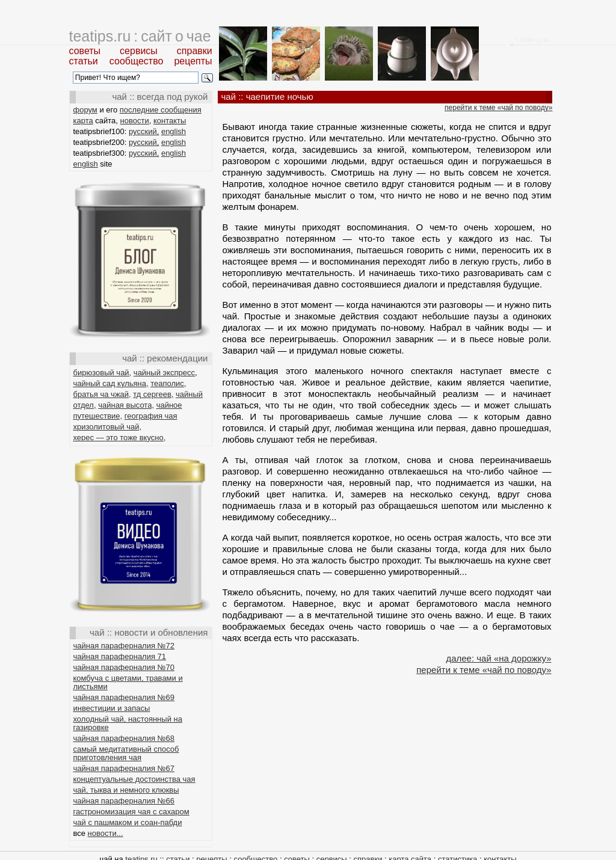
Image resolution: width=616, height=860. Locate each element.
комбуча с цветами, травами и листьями (128, 682)
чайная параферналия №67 (124, 768)
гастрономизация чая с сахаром (131, 812)
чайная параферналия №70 (124, 667)
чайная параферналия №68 (124, 738)
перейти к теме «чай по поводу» (498, 108)
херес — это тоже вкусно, (120, 438)
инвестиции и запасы (112, 708)
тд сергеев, (153, 394)
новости (135, 121)
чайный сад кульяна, (111, 383)
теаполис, (168, 383)
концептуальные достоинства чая (134, 779)
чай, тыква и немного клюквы (126, 790)
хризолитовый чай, (108, 427)
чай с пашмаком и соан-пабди (128, 822)
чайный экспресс (164, 373)
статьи (84, 61)
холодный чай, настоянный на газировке (128, 723)
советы (85, 51)
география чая (151, 416)
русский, (144, 131)
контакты (170, 121)
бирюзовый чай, (103, 373)
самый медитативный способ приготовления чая (126, 753)
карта (83, 121)
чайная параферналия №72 (124, 646)
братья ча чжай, (102, 394)
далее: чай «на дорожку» (498, 658)
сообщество (137, 61)
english (174, 131)
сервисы (139, 51)
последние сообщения (161, 110)
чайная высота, (126, 405)
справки (195, 51)
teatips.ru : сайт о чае (140, 36)
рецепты (193, 61)
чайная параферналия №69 (124, 697)
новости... (106, 833)
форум (85, 110)
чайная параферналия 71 (120, 656)
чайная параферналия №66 (124, 801)
